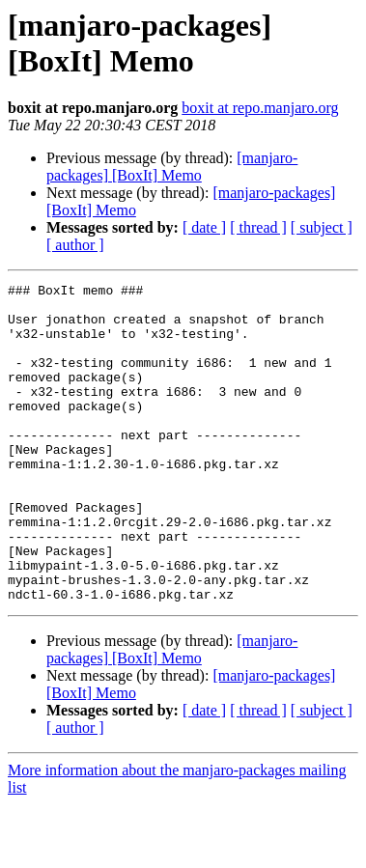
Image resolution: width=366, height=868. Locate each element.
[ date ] (204, 227)
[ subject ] (322, 227)
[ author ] (75, 245)
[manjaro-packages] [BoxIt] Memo (172, 167)
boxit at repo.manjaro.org (260, 108)
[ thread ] (258, 227)
